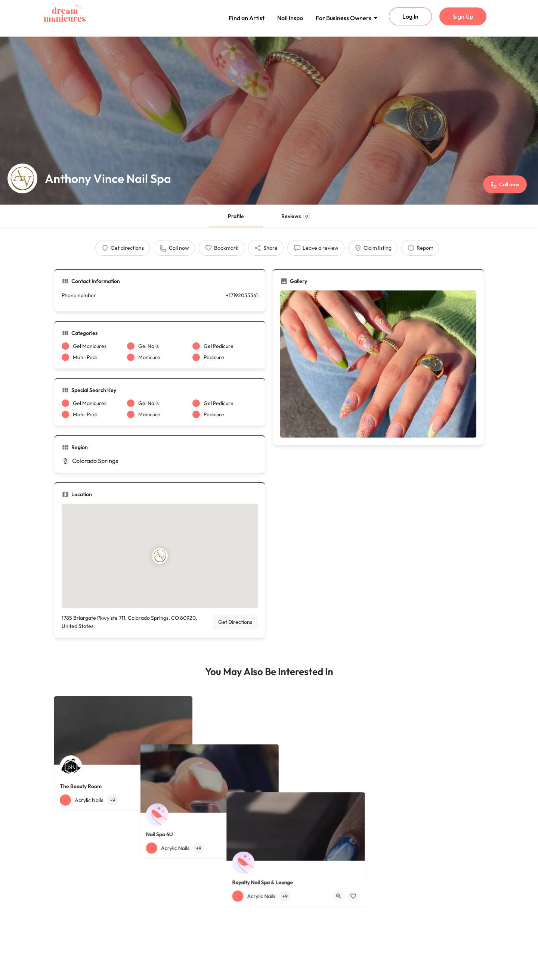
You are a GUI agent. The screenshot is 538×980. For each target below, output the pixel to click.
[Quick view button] (166, 800)
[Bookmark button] (181, 800)
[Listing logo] (22, 178)
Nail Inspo (290, 18)
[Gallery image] (378, 364)
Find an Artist (247, 18)
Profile (236, 216)
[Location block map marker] (160, 556)
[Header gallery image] (269, 121)
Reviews (296, 216)
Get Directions (235, 622)
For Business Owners (345, 18)
